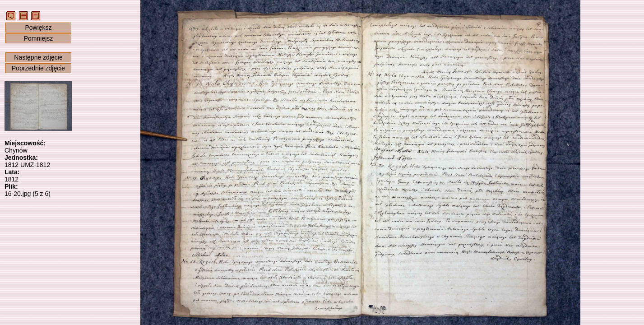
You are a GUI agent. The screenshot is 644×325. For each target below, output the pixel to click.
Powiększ (38, 28)
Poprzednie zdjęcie (38, 68)
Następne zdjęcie (38, 57)
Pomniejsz (39, 38)
